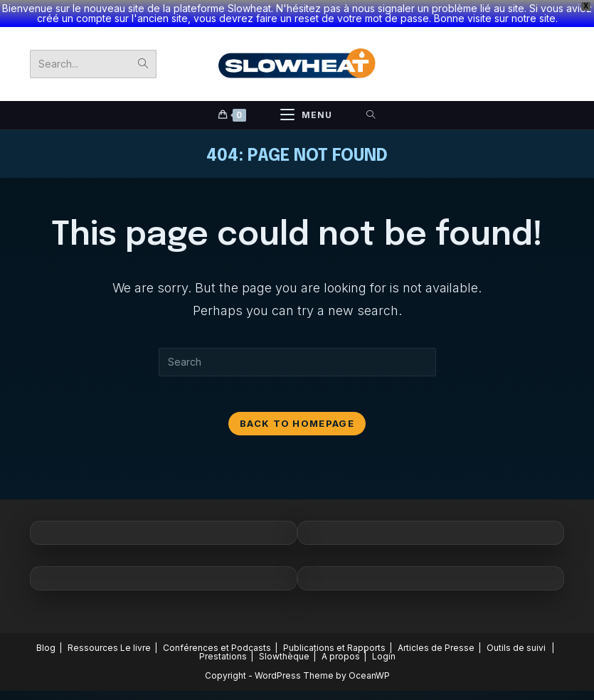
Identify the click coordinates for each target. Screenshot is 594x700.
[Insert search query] (297, 364)
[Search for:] (371, 118)
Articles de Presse (436, 657)
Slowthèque (284, 665)
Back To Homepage (297, 433)
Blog (46, 657)
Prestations (223, 665)
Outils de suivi (516, 657)
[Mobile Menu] (306, 118)
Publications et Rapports (334, 657)
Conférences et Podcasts (217, 657)
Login (384, 665)
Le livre (136, 657)
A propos (341, 665)
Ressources (93, 657)
